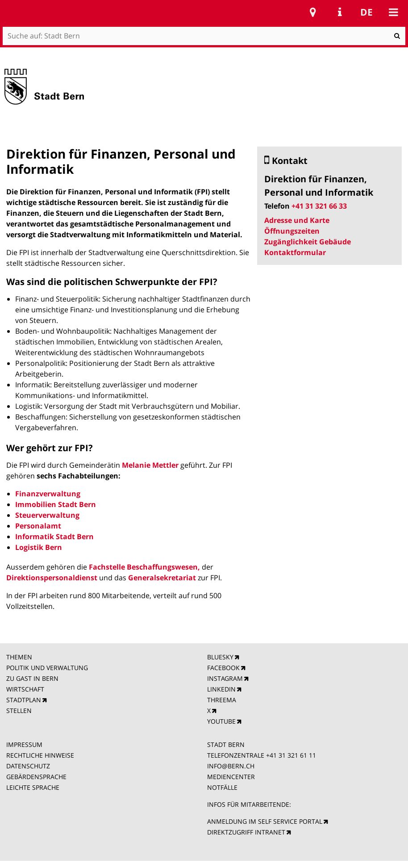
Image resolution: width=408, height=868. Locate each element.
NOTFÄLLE (222, 787)
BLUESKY (220, 657)
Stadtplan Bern (313, 12)
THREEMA (222, 700)
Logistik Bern (39, 547)
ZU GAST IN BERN (32, 678)
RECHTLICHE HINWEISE (40, 755)
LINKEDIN (221, 689)
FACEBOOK (223, 668)
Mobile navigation (393, 12)
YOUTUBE (221, 721)
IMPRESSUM (24, 744)
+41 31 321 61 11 (291, 755)
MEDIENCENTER (231, 777)
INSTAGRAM (225, 678)
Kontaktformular (295, 252)
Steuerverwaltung (47, 515)
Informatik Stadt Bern (54, 537)
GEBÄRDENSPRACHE (36, 777)
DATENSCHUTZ (28, 766)
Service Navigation (340, 12)
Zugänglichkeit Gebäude (308, 242)
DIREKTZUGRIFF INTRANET (246, 832)
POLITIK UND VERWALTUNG (47, 668)
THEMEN (19, 657)
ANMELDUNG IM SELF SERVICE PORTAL (265, 821)
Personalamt (38, 526)
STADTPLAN (24, 700)
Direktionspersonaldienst (52, 578)
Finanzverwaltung (48, 494)
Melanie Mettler (150, 465)
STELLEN (19, 711)
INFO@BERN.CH (231, 766)
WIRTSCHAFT (25, 689)
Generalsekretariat (162, 578)
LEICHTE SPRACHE (33, 787)
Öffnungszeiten (292, 231)
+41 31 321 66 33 (319, 206)
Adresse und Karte (297, 220)
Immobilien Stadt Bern (56, 504)
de (366, 12)
